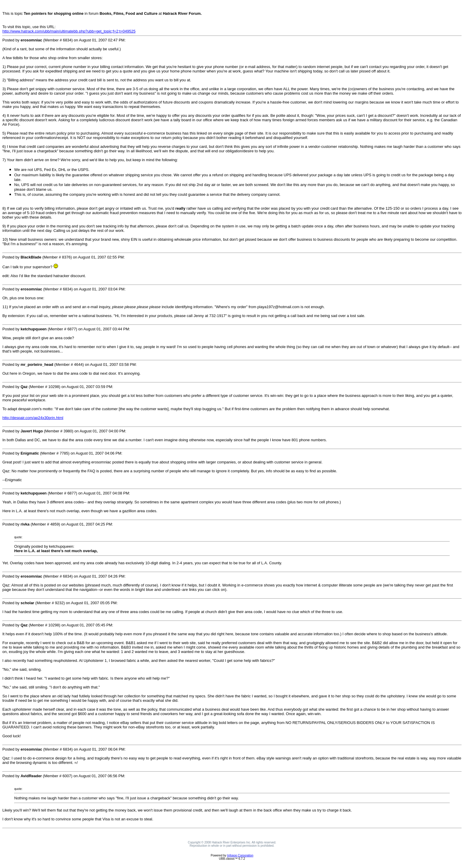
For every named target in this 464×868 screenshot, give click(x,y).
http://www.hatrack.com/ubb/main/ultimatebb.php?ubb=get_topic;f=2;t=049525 (69, 31)
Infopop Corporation (240, 855)
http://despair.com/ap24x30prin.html (33, 418)
